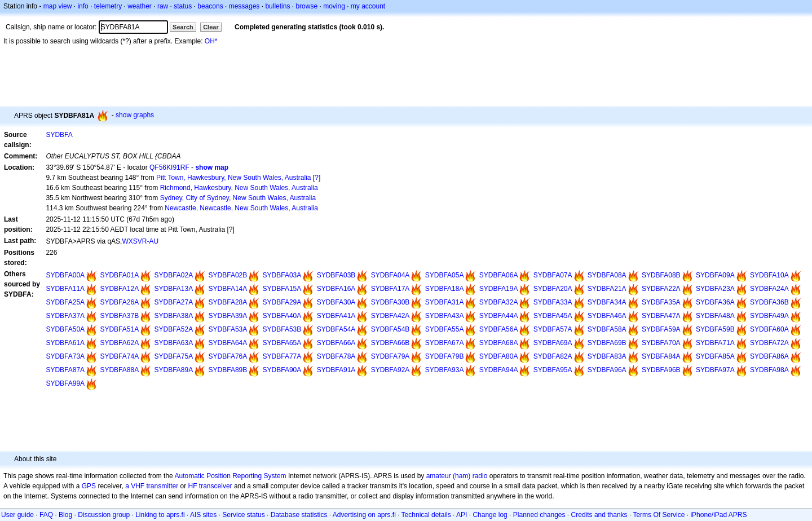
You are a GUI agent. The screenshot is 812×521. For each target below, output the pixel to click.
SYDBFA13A (173, 289)
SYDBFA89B (228, 370)
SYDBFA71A (715, 343)
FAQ (46, 515)
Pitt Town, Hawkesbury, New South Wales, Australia (234, 178)
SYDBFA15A (282, 289)
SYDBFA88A (119, 370)
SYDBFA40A (282, 316)
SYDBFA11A (65, 289)
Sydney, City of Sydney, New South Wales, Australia (238, 198)
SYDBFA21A (607, 289)
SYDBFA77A (282, 356)
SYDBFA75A (173, 356)
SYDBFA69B (607, 343)
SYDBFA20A (553, 289)
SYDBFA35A (661, 302)
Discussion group (104, 515)
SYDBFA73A (65, 356)
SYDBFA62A (119, 343)
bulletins (277, 6)
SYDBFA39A (228, 316)
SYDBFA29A (282, 302)
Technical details (426, 515)
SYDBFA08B (661, 275)
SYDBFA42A (390, 316)
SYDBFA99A (65, 383)
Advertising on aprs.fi (364, 515)
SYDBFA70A (661, 343)
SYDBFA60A (769, 329)
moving (334, 6)
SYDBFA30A (336, 302)
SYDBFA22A (661, 289)
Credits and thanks (599, 515)
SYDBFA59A (661, 329)
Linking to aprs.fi (160, 515)
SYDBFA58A (607, 329)
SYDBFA (59, 135)
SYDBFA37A (65, 316)
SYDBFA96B (661, 370)
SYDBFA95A (553, 370)
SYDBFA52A (173, 329)
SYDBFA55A (445, 329)
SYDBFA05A (445, 275)
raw (163, 6)
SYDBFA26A (119, 302)
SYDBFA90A (282, 370)
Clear (211, 27)
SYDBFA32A (499, 302)
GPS (89, 486)
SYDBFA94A (499, 370)
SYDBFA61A (65, 343)
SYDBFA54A (336, 329)
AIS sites (203, 515)
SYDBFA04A (390, 275)
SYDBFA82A (553, 356)
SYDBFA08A (607, 275)
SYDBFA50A (65, 329)
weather (140, 6)
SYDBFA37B (119, 316)
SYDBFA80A (499, 356)
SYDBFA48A (715, 316)
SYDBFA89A (173, 370)
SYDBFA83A (607, 356)
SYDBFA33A (553, 302)
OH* (211, 41)
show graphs (135, 115)
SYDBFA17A (390, 289)
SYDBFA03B (336, 275)
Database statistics (299, 515)
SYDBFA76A (228, 356)
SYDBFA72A (769, 343)
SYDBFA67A (445, 343)
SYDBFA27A (173, 302)
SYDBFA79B (445, 356)
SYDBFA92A (390, 370)
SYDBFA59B (715, 329)
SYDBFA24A (769, 289)
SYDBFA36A (715, 302)
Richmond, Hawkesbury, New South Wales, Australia (239, 188)
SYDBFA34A (607, 302)
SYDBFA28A (228, 302)
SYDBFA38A (173, 316)
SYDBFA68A (499, 343)
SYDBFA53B (282, 329)
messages (244, 6)
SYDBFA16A (336, 289)
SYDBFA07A (553, 275)
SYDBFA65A (282, 343)
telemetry (108, 6)
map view (58, 6)
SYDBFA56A (499, 329)
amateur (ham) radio (457, 476)
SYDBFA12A (119, 289)
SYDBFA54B (390, 329)
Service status (243, 515)
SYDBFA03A (282, 275)
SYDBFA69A (553, 343)
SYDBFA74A (119, 356)
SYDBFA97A (715, 370)
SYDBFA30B (390, 302)
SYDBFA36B (769, 302)
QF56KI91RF (169, 167)
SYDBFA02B (228, 275)
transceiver (216, 486)
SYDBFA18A (445, 289)
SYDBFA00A (65, 275)
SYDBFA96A (607, 370)
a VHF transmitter (152, 486)
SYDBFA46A (607, 316)
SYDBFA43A (445, 316)
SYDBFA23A (715, 289)
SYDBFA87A (65, 370)
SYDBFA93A (445, 370)
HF (193, 486)
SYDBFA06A (499, 275)
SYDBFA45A (553, 316)
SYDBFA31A (445, 302)
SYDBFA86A (769, 356)
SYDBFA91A (336, 370)
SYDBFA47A (661, 316)
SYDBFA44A (499, 316)
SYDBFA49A (769, 316)
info (83, 6)
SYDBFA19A (499, 289)
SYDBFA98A (769, 370)
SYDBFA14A (228, 289)
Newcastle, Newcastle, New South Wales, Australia (241, 208)
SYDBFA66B (390, 343)
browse (306, 6)
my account (368, 6)
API (462, 515)
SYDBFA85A (715, 356)
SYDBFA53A (228, 329)
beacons (210, 6)
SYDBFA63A (173, 343)
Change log (490, 515)
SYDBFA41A (336, 316)
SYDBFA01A (119, 275)
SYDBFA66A (336, 343)
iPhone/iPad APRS (718, 515)
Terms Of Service (659, 515)
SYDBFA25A (65, 302)
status (183, 6)
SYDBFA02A (173, 275)
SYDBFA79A (390, 356)
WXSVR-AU (140, 241)
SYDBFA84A (661, 356)
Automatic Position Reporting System (230, 476)
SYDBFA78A (336, 356)
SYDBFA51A (119, 329)
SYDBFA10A (769, 275)
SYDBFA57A (553, 329)
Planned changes (539, 515)
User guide (17, 515)
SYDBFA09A (715, 275)
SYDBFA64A (228, 343)
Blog (65, 515)
